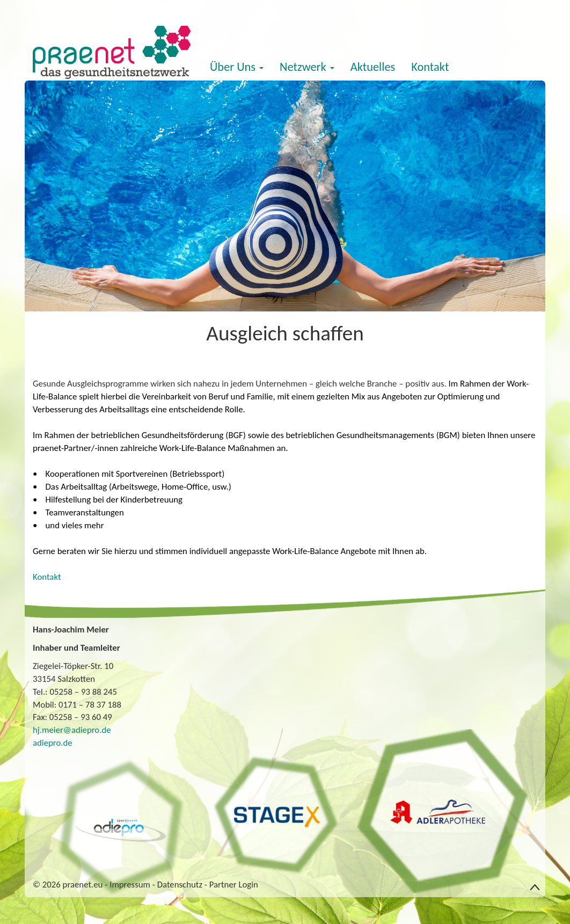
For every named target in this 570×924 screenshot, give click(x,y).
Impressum (130, 885)
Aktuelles (373, 67)
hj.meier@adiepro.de (72, 730)
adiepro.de (53, 743)
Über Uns (237, 67)
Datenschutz (180, 885)
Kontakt (430, 67)
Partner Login (234, 885)
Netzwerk (307, 67)
